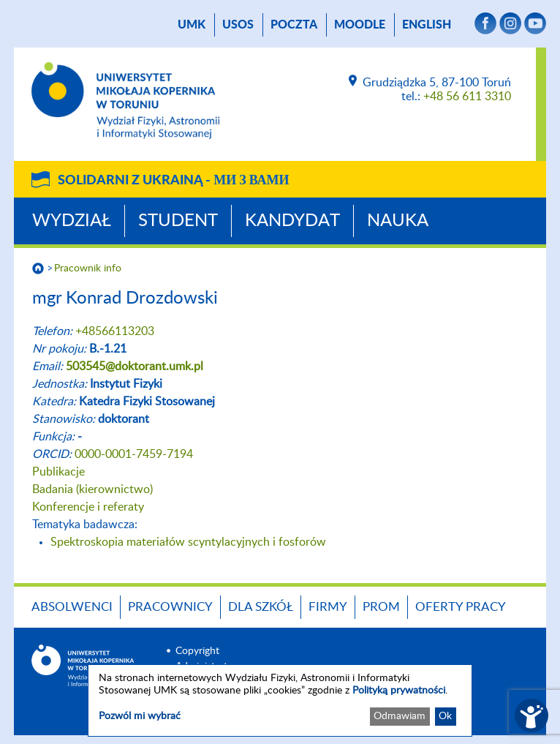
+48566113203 (115, 331)
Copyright (197, 651)
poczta (294, 25)
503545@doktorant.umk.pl (135, 367)
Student (178, 221)
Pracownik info (88, 268)
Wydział (72, 221)
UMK (192, 25)
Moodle (360, 25)
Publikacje (58, 472)
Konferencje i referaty (88, 507)
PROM (381, 607)
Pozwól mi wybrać (140, 716)
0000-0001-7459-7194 (134, 454)
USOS (238, 25)
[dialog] (280, 700)
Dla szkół (261, 607)
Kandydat (292, 221)
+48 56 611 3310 (467, 97)
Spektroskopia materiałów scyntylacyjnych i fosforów (188, 542)
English (427, 25)
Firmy (328, 607)
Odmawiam (400, 716)
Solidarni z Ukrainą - (173, 181)
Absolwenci (72, 607)
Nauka (398, 221)
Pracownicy (170, 607)
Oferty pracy (461, 607)
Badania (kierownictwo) (92, 489)
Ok (445, 716)
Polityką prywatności (399, 691)
